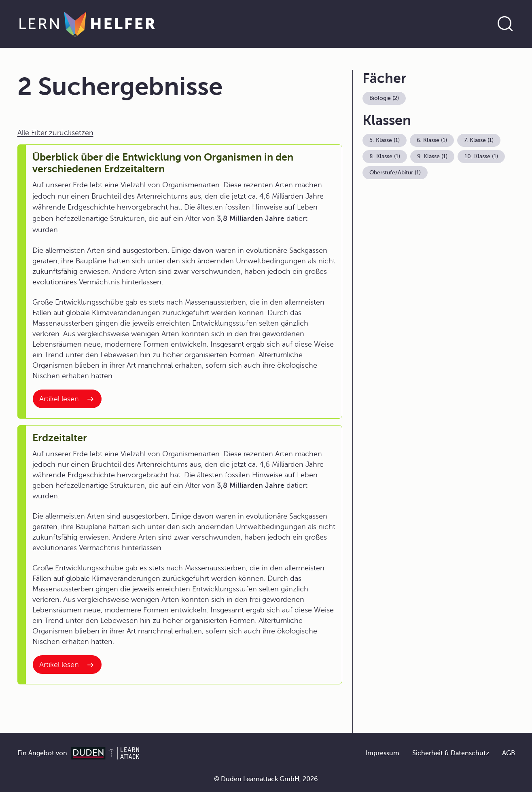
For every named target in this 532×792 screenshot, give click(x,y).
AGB (509, 753)
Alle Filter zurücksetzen (55, 133)
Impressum (382, 753)
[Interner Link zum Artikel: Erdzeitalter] (67, 665)
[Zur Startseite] (87, 24)
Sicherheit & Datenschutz (451, 753)
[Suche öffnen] (505, 24)
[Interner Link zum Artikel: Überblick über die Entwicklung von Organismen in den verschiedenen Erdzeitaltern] (67, 399)
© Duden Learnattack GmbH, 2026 (266, 779)
